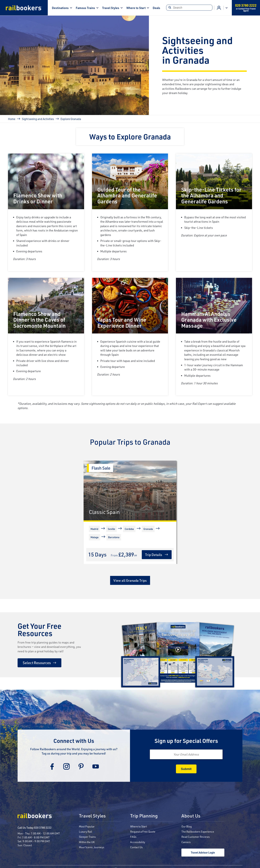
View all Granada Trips (130, 580)
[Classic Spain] (130, 490)
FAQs (133, 837)
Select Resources (37, 663)
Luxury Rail (85, 832)
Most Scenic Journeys (92, 847)
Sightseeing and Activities (38, 119)
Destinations (60, 8)
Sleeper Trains (87, 837)
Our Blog (187, 826)
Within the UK (87, 842)
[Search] (189, 8)
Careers (186, 842)
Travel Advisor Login (203, 852)
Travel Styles (111, 8)
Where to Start (136, 8)
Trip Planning (144, 816)
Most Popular (87, 826)
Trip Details (154, 555)
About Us (191, 816)
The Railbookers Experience (198, 832)
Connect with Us (74, 741)
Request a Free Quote (143, 832)
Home (12, 119)
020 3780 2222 (43, 828)
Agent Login (219, 8)
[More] (90, 543)
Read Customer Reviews (196, 837)
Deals (156, 8)
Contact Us (136, 847)
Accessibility (138, 842)
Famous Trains (85, 8)
